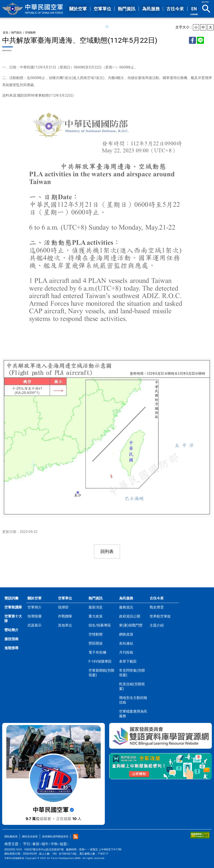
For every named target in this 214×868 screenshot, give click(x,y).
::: (107, 26)
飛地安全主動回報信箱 (133, 700)
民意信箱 (132, 686)
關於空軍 (34, 598)
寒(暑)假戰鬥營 (131, 625)
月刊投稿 (126, 652)
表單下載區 (128, 661)
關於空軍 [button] (78, 9)
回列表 (107, 551)
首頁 (5, 33)
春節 (36, 844)
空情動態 (30, 33)
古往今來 (157, 598)
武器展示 (34, 625)
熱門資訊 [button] (127, 9)
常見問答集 (132, 673)
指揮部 (63, 607)
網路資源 (126, 634)
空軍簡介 (34, 607)
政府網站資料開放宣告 (55, 837)
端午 (45, 844)
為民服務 (126, 598)
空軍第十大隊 (13, 619)
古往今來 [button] (175, 9)
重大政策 (96, 616)
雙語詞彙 (11, 598)
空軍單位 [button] (102, 9)
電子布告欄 (97, 652)
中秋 (54, 844)
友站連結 (126, 643)
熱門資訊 (16, 33)
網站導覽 (205, 2)
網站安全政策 (30, 837)
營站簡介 (11, 630)
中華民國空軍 (33, 9)
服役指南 (11, 639)
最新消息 (96, 607)
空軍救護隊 (13, 607)
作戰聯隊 (65, 616)
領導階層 (34, 616)
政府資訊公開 (130, 616)
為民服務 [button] (151, 9)
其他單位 (65, 625)
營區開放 (96, 643)
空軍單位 (65, 598)
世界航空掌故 (160, 616)
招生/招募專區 (100, 625)
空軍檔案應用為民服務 (133, 714)
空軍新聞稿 (101, 673)
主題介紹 (157, 625)
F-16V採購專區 (100, 661)
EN (194, 11)
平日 (27, 844)
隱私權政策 (11, 837)
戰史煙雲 (157, 607)
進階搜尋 (11, 648)
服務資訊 (126, 607)
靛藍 (63, 844)
